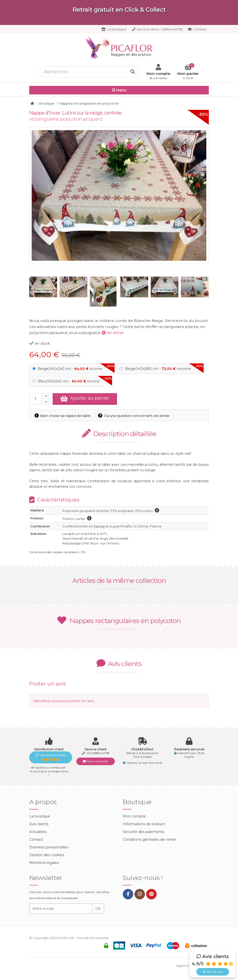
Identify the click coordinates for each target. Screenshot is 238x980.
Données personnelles (49, 847)
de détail (113, 333)
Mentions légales (44, 863)
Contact (197, 29)
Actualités (38, 832)
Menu (119, 90)
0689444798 (157, 29)
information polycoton (157, 510)
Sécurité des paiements (143, 832)
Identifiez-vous (46, 701)
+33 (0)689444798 (97, 753)
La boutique (114, 29)
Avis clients (39, 824)
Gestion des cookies (47, 855)
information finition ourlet (89, 518)
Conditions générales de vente (149, 839)
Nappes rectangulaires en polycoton (119, 621)
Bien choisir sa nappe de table (62, 416)
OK (98, 909)
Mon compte (134, 816)
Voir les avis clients (51, 757)
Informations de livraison (144, 824)
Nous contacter (96, 761)
